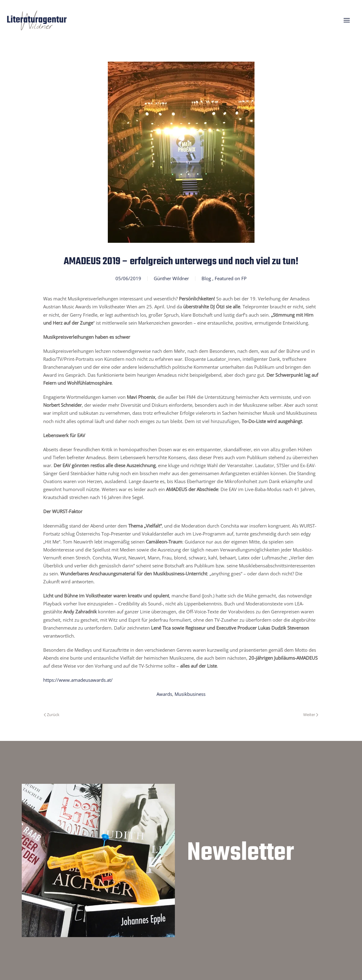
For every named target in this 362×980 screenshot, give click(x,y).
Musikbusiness (190, 694)
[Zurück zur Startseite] (37, 20)
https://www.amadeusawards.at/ (78, 680)
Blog (206, 278)
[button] (347, 20)
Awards (164, 694)
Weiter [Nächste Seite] (311, 715)
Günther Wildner (171, 278)
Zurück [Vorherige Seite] (52, 715)
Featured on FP (231, 278)
